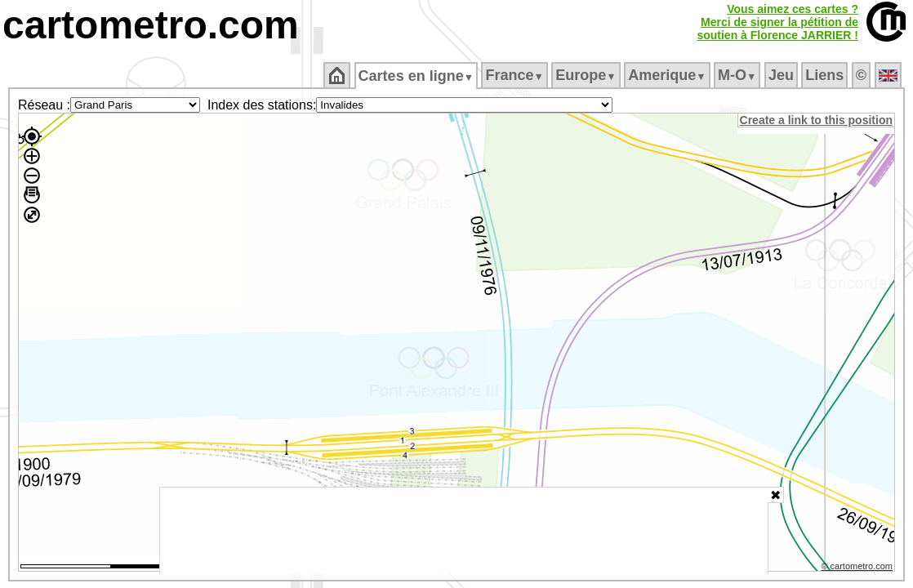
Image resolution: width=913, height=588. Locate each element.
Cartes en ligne (417, 76)
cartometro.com (151, 25)
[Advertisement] (464, 531)
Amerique (668, 75)
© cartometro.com (858, 568)
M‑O (739, 75)
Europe (587, 75)
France (516, 75)
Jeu (782, 75)
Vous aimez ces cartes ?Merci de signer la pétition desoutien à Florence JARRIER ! (777, 22)
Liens (826, 75)
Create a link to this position (817, 120)
